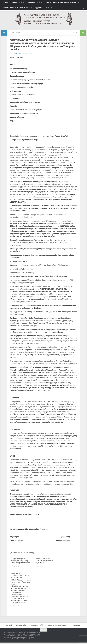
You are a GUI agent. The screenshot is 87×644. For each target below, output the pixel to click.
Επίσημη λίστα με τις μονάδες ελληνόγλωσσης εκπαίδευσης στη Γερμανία (20, 562)
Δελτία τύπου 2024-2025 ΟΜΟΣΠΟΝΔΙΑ (59, 3)
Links (46, 9)
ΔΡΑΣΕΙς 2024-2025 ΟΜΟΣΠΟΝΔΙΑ (16, 9)
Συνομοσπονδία (32, 3)
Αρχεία (37, 9)
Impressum (74, 627)
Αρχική (5, 3)
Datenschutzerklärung (57, 627)
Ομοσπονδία (16, 3)
